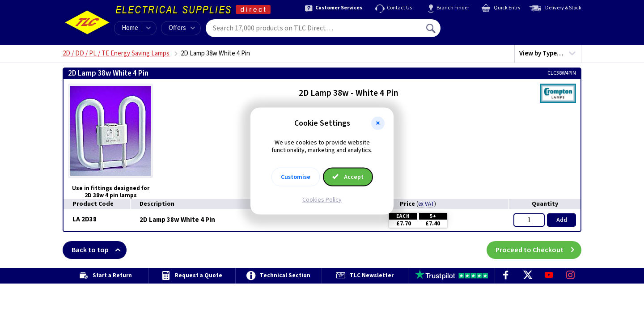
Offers (182, 28)
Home (130, 28)
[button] (378, 123)
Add (562, 220)
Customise (296, 177)
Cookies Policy (322, 199)
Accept (348, 177)
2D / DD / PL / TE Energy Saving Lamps (116, 53)
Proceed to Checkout (538, 250)
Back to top (99, 250)
